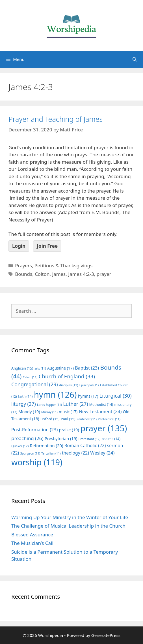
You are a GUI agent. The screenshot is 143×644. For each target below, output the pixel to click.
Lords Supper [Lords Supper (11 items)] (49, 405)
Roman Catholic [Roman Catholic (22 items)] (85, 445)
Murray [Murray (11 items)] (49, 412)
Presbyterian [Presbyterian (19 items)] (61, 438)
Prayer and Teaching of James (56, 119)
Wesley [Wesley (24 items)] (102, 453)
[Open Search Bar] (135, 59)
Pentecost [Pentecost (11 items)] (87, 419)
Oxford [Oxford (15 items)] (50, 419)
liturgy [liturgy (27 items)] (24, 404)
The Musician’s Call (32, 543)
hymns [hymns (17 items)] (88, 396)
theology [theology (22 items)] (75, 453)
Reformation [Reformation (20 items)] (47, 445)
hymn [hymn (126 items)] (55, 394)
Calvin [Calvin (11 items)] (30, 377)
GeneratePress (106, 635)
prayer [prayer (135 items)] (104, 428)
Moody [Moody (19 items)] (29, 411)
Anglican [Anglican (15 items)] (22, 368)
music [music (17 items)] (68, 412)
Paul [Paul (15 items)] (68, 419)
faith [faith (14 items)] (25, 396)
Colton (42, 274)
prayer (104, 274)
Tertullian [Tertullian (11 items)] (51, 453)
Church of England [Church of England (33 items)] (67, 376)
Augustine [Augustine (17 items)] (60, 368)
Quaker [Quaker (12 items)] (20, 446)
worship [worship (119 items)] (37, 462)
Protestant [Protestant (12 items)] (89, 439)
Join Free (47, 246)
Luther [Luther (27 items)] (75, 404)
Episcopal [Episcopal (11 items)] (89, 385)
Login (19, 246)
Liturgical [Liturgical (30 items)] (116, 396)
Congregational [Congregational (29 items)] (35, 384)
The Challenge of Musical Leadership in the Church (68, 526)
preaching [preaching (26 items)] (27, 438)
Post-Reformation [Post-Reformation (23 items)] (34, 430)
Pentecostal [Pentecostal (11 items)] (109, 419)
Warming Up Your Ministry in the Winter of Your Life (70, 517)
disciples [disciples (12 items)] (69, 385)
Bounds (24, 274)
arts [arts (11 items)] (40, 368)
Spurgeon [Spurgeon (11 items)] (30, 453)
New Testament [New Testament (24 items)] (100, 411)
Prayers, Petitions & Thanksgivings (54, 266)
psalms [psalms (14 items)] (111, 439)
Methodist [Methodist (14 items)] (101, 405)
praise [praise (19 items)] (69, 430)
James (59, 274)
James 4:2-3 (81, 274)
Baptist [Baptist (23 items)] (87, 368)
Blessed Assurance (32, 535)
